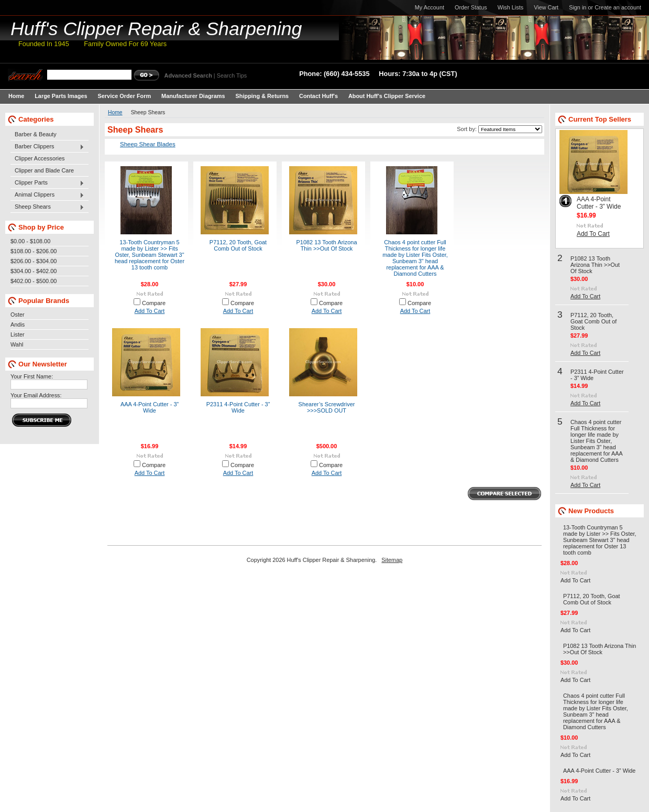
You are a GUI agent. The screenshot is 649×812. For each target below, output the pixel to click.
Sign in (577, 7)
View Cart (546, 7)
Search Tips (232, 75)
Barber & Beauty (36, 134)
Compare (154, 303)
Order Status (471, 7)
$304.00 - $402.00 (34, 271)
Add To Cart (150, 311)
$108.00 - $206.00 (34, 251)
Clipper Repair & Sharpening (156, 29)
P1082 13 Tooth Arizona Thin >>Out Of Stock (327, 245)
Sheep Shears (47, 207)
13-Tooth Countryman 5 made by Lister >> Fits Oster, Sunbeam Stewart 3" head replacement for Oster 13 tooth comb (150, 255)
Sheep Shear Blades (148, 144)
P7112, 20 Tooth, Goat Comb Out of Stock (238, 245)
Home (115, 112)
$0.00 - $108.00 (30, 241)
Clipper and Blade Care (44, 170)
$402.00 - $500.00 (34, 281)
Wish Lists (511, 7)
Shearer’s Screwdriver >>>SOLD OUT (327, 407)
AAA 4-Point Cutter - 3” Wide (150, 407)
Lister (18, 334)
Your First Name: (32, 376)
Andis (18, 324)
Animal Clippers (47, 195)
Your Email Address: (36, 395)
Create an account (618, 7)
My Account (430, 7)
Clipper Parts (47, 183)
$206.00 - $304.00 (34, 261)
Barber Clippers (47, 147)
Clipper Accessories (40, 158)
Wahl (17, 344)
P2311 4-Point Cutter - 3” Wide (238, 407)
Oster (18, 315)
